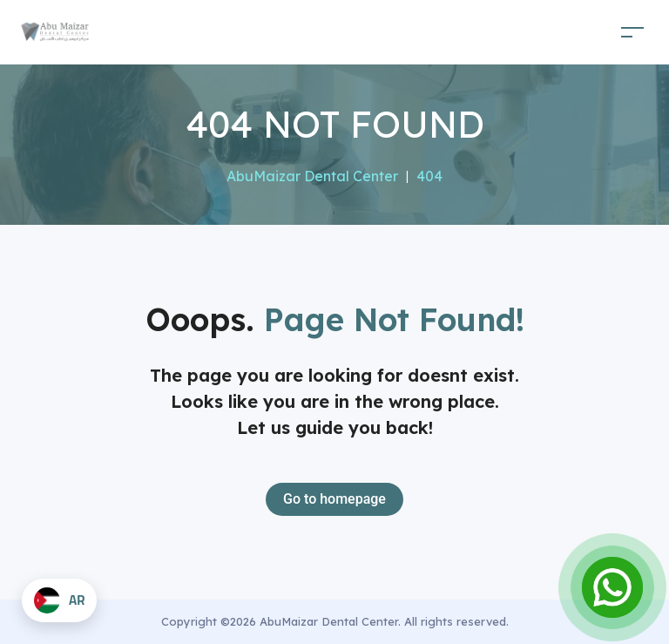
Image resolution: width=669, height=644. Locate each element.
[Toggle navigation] (632, 32)
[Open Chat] (612, 587)
